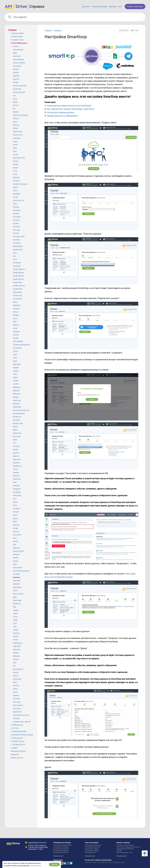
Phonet (15, 469)
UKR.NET (16, 636)
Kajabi (15, 361)
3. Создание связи (17, 40)
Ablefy (15, 53)
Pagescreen (17, 459)
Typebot (16, 630)
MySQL (15, 427)
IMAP (15, 322)
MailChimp (16, 387)
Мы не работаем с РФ (124, 852)
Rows (15, 538)
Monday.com (17, 417)
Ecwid (15, 174)
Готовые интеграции (99, 7)
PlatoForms (17, 479)
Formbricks (17, 210)
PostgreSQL (17, 489)
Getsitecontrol (18, 250)
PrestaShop (17, 492)
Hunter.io (16, 46)
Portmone (16, 486)
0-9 (123, 862)
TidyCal (15, 613)
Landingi (16, 371)
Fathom (15, 187)
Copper (15, 141)
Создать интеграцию (135, 6)
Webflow (16, 653)
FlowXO (15, 197)
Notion (15, 440)
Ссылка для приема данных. (61, 112)
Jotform (16, 351)
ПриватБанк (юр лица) (21, 715)
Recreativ (16, 512)
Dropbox (16, 164)
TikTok (15, 617)
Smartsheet (17, 581)
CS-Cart (15, 154)
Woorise (16, 672)
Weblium (16, 659)
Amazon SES (17, 89)
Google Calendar (18, 276)
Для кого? (86, 7)
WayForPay (17, 649)
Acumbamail (17, 66)
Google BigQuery (18, 272)
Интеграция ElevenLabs (93, 845)
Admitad (16, 69)
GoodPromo (17, 263)
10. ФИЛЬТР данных (18, 741)
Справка (37, 6)
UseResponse (18, 643)
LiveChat (16, 381)
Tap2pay (16, 610)
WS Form (16, 686)
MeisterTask (17, 407)
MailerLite (16, 391)
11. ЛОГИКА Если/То (18, 745)
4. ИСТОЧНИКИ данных (19, 43)
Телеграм (16, 718)
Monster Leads (18, 423)
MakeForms (17, 400)
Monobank (16, 420)
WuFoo (15, 689)
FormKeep (16, 227)
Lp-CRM (16, 384)
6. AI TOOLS (15, 728)
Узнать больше (36, 866)
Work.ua (16, 676)
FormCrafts (17, 217)
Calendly (16, 112)
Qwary (15, 505)
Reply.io (15, 518)
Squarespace (17, 587)
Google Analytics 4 (19, 269)
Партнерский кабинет (18, 751)
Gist (14, 256)
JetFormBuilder (18, 341)
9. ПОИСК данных (17, 738)
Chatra (15, 122)
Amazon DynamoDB (20, 86)
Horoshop (16, 309)
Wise (15, 663)
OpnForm (16, 456)
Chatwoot (16, 125)
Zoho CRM (16, 699)
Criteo (15, 148)
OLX (14, 443)
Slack (15, 564)
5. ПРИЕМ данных (17, 725)
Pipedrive (16, 472)
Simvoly (15, 561)
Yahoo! (15, 692)
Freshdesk (16, 240)
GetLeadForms (18, 246)
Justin (15, 358)
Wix (14, 666)
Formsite (16, 233)
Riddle (15, 522)
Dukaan (15, 168)
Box (14, 109)
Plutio (15, 482)
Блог (120, 7)
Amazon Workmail (19, 92)
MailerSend (17, 394)
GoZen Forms (17, 295)
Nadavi (15, 430)
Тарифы (119, 851)
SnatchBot (16, 584)
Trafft (15, 623)
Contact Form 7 (18, 135)
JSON (15, 354)
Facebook (16, 181)
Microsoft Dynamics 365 (21, 410)
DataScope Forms (19, 158)
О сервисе (14, 748)
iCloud (15, 318)
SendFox (16, 558)
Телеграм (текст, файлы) (22, 722)
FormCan (16, 213)
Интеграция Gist (91, 852)
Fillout (15, 191)
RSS (14, 545)
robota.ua (16, 531)
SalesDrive (16, 548)
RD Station (16, 509)
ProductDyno (17, 495)
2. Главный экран (17, 36)
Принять (54, 864)
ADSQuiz (16, 73)
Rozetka (16, 541)
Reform (15, 515)
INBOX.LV (16, 325)
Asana (15, 99)
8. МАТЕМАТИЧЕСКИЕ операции (22, 735)
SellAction (16, 554)
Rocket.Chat (17, 535)
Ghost (15, 253)
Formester (16, 220)
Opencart (16, 453)
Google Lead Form (19, 286)
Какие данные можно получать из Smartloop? (69, 106)
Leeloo (15, 374)
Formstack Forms (19, 236)
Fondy (15, 204)
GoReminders (17, 292)
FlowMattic (17, 194)
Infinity (15, 328)
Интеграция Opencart (61, 852)
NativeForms (17, 433)
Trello (15, 627)
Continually (17, 138)
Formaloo (16, 207)
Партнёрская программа (125, 849)
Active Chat (17, 56)
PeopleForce (17, 466)
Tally (14, 607)
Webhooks (16, 656)
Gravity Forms (17, 299)
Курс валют (17, 708)
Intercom (16, 335)
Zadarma (16, 695)
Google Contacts (18, 279)
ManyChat (16, 404)
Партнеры (113, 7)
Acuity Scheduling (19, 63)
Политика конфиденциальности (128, 847)
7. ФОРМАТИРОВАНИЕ (18, 731)
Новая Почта (17, 712)
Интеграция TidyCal (92, 849)
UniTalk (15, 640)
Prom (15, 499)
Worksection (17, 679)
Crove (15, 151)
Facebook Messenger (20, 184)
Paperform (16, 463)
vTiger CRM (17, 646)
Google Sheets (18, 289)
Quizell (15, 502)
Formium (16, 223)
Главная (48, 31)
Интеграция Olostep (92, 851)
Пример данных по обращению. (62, 116)
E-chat (15, 171)
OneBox (15, 450)
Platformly (16, 476)
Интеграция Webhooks (61, 851)
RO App (15, 528)
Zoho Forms (17, 702)
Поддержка (15, 754)
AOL (14, 95)
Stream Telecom (18, 594)
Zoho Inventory (18, 705)
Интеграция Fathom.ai (93, 847)
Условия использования (125, 845)
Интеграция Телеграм (61, 847)
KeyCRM (16, 368)
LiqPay (15, 377)
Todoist (15, 620)
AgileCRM (16, 76)
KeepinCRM (17, 364)
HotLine (15, 312)
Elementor (16, 177)
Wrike (15, 682)
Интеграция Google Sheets (63, 845)
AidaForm (16, 79)
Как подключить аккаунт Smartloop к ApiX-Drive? (71, 109)
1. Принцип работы (17, 33)
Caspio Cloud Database (21, 115)
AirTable (16, 82)
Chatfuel (16, 118)
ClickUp (15, 128)
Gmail (15, 259)
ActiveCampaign (18, 59)
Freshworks (17, 243)
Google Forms (18, 282)
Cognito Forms (18, 132)
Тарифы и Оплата (17, 758)
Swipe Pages (17, 600)
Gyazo (15, 302)
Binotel (15, 102)
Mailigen (16, 397)
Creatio (15, 145)
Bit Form (16, 105)
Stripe (15, 597)
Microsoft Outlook (19, 413)
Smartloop (16, 577)
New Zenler (17, 436)
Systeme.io (17, 604)
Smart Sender (17, 568)
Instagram (16, 332)
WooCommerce (18, 669)
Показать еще (58, 856)
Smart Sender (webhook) (21, 571)
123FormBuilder (18, 50)
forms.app (16, 230)
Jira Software (17, 348)
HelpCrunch (17, 305)
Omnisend (16, 446)
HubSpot (16, 315)
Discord (15, 161)
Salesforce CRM (18, 551)
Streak (15, 590)
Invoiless (16, 338)
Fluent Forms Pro (19, 200)
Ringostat (16, 525)
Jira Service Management (21, 345)
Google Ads (17, 266)
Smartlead (16, 574)
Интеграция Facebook (61, 849)
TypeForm (16, 633)
